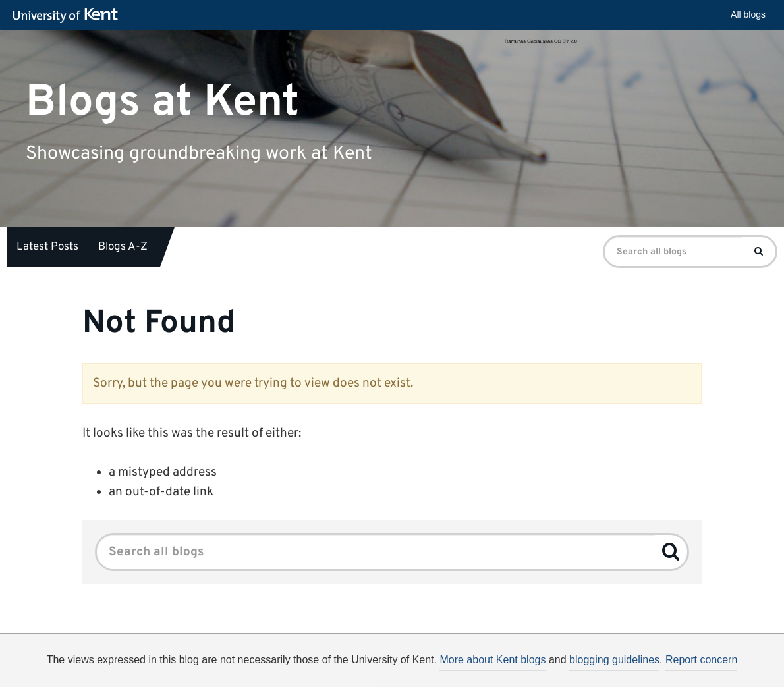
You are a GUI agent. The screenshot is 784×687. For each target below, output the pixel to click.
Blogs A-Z (123, 247)
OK (608, 673)
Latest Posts (47, 247)
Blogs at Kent (162, 102)
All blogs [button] (748, 14)
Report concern (701, 660)
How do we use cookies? (479, 671)
